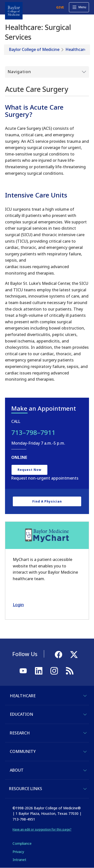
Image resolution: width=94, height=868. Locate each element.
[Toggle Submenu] (47, 72)
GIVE (60, 7)
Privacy (18, 852)
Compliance (22, 843)
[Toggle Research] (85, 733)
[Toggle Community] (85, 752)
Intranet (19, 860)
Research (20, 733)
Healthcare (76, 49)
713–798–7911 (33, 432)
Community (23, 751)
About (17, 770)
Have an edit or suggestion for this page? (42, 829)
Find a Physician (47, 501)
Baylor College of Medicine (34, 49)
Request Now (29, 470)
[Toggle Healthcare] (85, 696)
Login (18, 605)
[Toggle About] (85, 770)
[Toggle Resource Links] (85, 789)
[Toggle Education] (85, 714)
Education (21, 714)
